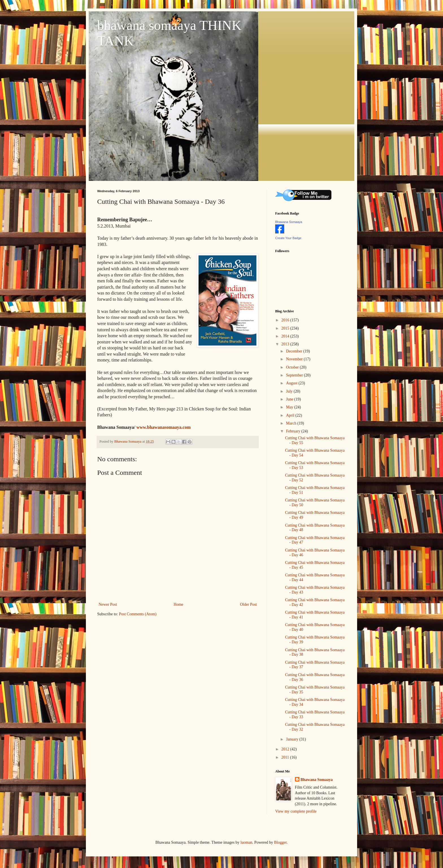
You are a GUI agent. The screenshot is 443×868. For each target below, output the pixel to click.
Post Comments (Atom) (138, 614)
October (293, 367)
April (291, 415)
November (295, 359)
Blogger (280, 842)
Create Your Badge (288, 238)
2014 (286, 336)
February (294, 431)
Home (179, 604)
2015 (286, 328)
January (293, 739)
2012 (286, 749)
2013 (286, 344)
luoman (246, 842)
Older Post (249, 604)
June (290, 399)
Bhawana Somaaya (289, 222)
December (295, 351)
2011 (286, 757)
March (292, 423)
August (292, 383)
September (295, 375)
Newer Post (108, 604)
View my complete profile (296, 811)
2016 (286, 320)
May (290, 407)
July (290, 391)
